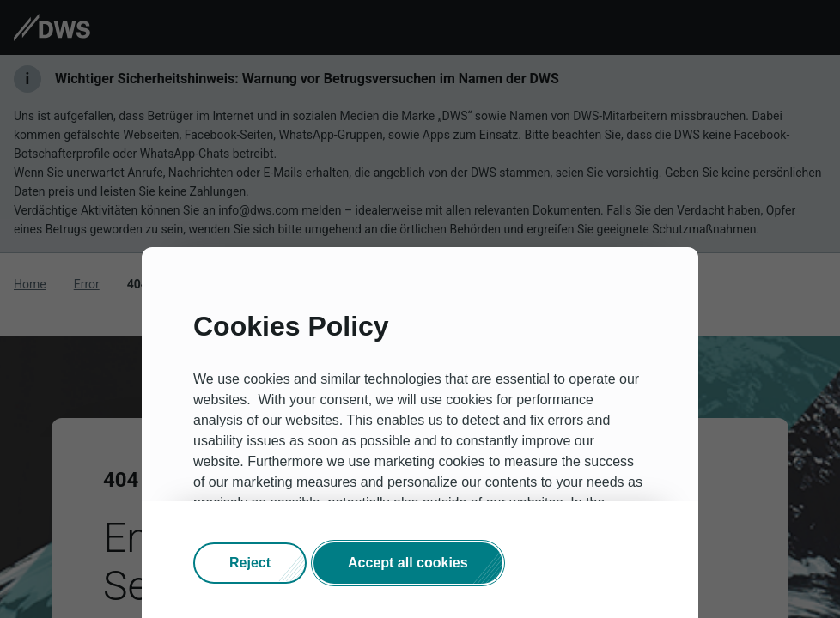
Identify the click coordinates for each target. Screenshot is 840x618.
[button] (250, 563)
